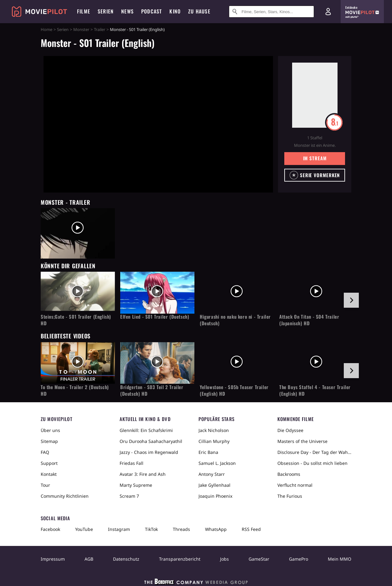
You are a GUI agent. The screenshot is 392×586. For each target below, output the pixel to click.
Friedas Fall (132, 463)
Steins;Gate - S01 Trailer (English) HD (76, 320)
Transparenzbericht (180, 559)
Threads (181, 529)
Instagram (119, 529)
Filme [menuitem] (84, 11)
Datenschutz (126, 559)
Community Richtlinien (65, 496)
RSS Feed (251, 529)
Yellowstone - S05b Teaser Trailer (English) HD (234, 390)
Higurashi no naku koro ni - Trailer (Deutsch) (235, 320)
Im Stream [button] (315, 158)
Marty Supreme (136, 485)
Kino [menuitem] (175, 11)
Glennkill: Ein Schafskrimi (146, 430)
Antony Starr (212, 474)
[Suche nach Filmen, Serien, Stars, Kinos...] (271, 12)
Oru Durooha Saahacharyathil (151, 441)
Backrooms (289, 474)
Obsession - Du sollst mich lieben (312, 463)
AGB (89, 559)
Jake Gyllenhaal (214, 485)
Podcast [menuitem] (152, 11)
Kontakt (49, 474)
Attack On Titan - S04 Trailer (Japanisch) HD (309, 320)
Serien (63, 29)
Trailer (100, 29)
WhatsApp (216, 529)
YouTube (84, 529)
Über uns (50, 430)
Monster (81, 29)
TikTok (151, 529)
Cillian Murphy (214, 441)
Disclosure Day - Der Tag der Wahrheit (314, 452)
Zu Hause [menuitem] (199, 11)
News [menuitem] (127, 11)
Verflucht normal (295, 485)
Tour (45, 485)
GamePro (299, 559)
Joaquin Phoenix (215, 496)
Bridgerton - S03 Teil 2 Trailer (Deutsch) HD (152, 390)
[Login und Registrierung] (328, 12)
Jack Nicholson (214, 430)
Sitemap (49, 441)
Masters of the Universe (302, 441)
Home (46, 29)
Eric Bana (208, 452)
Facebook (50, 529)
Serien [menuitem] (106, 11)
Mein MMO (340, 559)
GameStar (259, 559)
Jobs (224, 559)
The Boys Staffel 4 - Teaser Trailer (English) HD (315, 390)
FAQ (45, 452)
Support (49, 463)
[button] (315, 175)
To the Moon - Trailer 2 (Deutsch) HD (75, 390)
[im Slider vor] (351, 300)
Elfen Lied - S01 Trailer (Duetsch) (155, 317)
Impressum (53, 559)
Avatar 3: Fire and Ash (143, 474)
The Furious (290, 496)
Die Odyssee (290, 430)
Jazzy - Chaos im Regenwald (149, 452)
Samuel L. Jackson (217, 463)
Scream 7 (129, 496)
